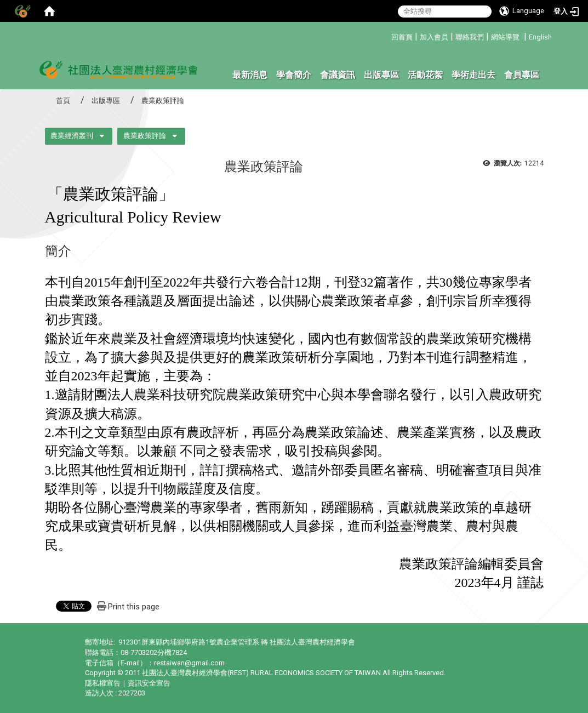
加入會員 (434, 37)
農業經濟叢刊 (72, 136)
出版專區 (381, 75)
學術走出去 (473, 75)
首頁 (63, 101)
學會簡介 (294, 75)
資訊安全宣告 (149, 683)
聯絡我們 (470, 37)
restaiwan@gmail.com (189, 663)
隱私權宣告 (103, 683)
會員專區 (522, 75)
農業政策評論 (145, 136)
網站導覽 (505, 37)
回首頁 (402, 37)
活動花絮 (425, 75)
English (540, 37)
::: (387, 35)
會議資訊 (338, 75)
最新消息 (250, 75)
